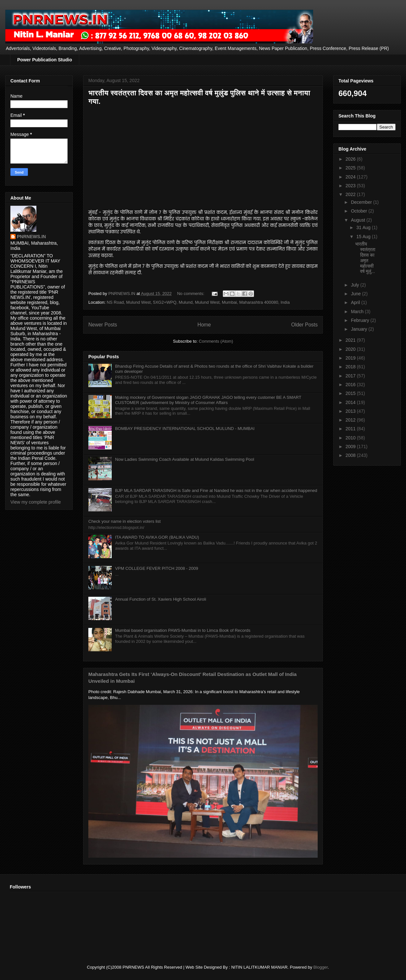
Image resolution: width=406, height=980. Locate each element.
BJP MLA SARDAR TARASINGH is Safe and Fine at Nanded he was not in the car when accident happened (216, 490)
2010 (351, 438)
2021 (351, 340)
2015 (351, 393)
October (360, 211)
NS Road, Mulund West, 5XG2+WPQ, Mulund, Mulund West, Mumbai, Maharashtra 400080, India (198, 302)
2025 (351, 168)
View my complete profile (36, 502)
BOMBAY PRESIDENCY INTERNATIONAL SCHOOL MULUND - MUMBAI (185, 429)
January (360, 329)
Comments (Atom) (216, 341)
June (356, 294)
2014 (351, 402)
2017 (351, 376)
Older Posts (304, 325)
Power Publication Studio (45, 60)
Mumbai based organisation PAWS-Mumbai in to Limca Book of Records (183, 630)
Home (204, 325)
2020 (351, 349)
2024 (351, 177)
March (358, 312)
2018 (351, 367)
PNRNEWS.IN (31, 237)
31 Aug (364, 227)
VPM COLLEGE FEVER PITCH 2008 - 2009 (157, 568)
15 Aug (364, 237)
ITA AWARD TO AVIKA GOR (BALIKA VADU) (157, 537)
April (356, 302)
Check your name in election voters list (125, 521)
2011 (351, 429)
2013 (351, 411)
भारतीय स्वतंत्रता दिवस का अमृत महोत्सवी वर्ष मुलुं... (365, 258)
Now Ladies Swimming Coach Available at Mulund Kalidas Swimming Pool (184, 459)
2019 (351, 358)
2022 (351, 194)
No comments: (191, 294)
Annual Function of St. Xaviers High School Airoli (160, 599)
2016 (351, 385)
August (358, 220)
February (361, 320)
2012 (351, 420)
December (362, 202)
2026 (351, 159)
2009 (351, 447)
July (355, 285)
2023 (351, 186)
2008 (351, 455)
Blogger (321, 967)
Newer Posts (103, 325)
